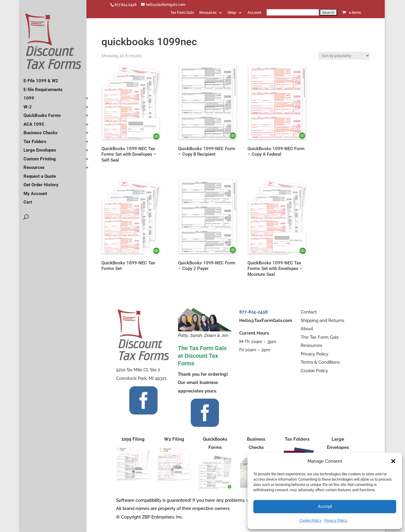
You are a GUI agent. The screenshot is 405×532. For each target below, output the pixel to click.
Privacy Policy (336, 521)
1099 (29, 96)
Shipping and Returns (322, 320)
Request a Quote (40, 174)
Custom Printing (40, 157)
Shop (232, 13)
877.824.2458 (125, 5)
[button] (393, 461)
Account (254, 13)
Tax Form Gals (182, 13)
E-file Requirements (43, 87)
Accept (325, 506)
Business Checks (41, 130)
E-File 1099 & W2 (41, 78)
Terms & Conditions (320, 362)
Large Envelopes (40, 148)
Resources (208, 13)
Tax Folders (35, 139)
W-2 (28, 105)
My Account (35, 191)
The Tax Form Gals (320, 337)
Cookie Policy (311, 521)
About (307, 329)
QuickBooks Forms (42, 113)
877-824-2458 (253, 312)
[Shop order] (344, 56)
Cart (28, 200)
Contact (309, 312)
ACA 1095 (34, 122)
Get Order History (41, 182)
